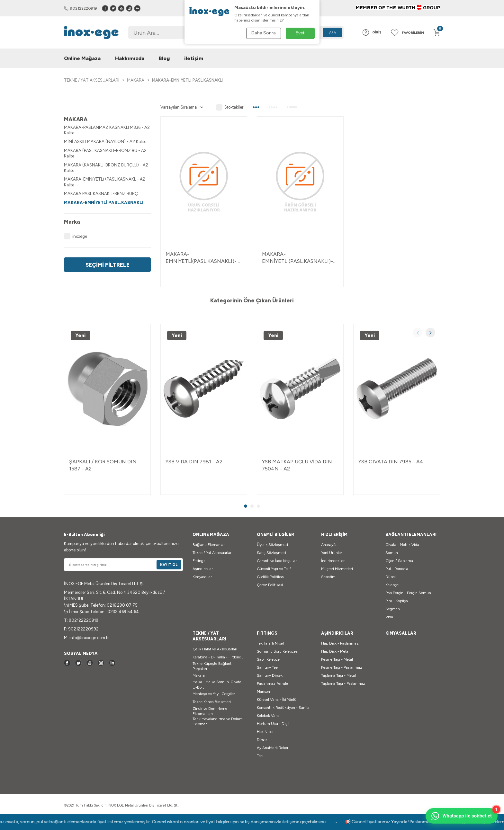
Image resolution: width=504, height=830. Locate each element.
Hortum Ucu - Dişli (273, 724)
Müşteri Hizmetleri (337, 569)
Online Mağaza (82, 58)
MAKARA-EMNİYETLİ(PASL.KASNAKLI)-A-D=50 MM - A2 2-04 (297, 258)
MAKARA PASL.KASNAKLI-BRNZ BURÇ (101, 194)
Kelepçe (392, 585)
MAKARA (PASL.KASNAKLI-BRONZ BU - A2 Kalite (105, 153)
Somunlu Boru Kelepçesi (278, 651)
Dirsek (262, 740)
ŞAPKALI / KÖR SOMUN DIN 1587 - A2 (103, 465)
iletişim (194, 58)
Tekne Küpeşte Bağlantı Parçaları (212, 666)
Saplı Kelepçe (268, 659)
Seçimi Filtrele (108, 265)
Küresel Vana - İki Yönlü (277, 700)
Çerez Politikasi (270, 585)
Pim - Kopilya (397, 601)
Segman (393, 609)
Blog (164, 58)
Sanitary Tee (267, 667)
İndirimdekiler (333, 561)
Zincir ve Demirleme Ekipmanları (210, 711)
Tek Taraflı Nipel (270, 643)
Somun (392, 553)
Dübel (391, 577)
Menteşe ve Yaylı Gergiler (214, 694)
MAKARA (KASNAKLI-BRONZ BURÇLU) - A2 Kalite (106, 168)
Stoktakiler (230, 107)
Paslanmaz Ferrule (272, 683)
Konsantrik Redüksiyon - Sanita (283, 708)
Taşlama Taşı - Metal (338, 675)
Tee (260, 756)
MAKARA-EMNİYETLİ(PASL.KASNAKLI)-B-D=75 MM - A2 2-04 (204, 258)
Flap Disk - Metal (335, 651)
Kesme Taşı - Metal (337, 659)
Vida (389, 617)
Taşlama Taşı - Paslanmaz (343, 683)
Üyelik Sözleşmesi (272, 545)
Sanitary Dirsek (270, 675)
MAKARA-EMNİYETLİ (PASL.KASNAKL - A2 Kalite (105, 182)
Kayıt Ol (169, 565)
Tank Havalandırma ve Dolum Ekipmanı (218, 721)
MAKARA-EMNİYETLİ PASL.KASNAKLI (104, 203)
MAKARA (136, 80)
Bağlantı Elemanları (209, 545)
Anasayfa (329, 545)
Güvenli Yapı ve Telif (274, 569)
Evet (300, 33)
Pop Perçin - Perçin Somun (408, 593)
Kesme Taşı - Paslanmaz (342, 667)
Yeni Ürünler (332, 553)
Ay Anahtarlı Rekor (273, 748)
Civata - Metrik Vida (402, 545)
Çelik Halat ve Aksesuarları (215, 649)
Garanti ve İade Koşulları (277, 561)
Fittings (199, 561)
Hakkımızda (130, 58)
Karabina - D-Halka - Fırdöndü (218, 657)
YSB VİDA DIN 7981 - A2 (194, 462)
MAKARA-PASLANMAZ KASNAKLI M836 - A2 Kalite (107, 130)
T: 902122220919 (81, 620)
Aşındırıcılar (203, 569)
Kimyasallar (202, 577)
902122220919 (81, 8)
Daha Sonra (264, 33)
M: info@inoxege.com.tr (86, 638)
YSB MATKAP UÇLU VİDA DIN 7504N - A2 (297, 465)
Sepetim (328, 577)
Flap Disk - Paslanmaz (340, 643)
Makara (199, 675)
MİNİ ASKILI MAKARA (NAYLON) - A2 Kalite (105, 142)
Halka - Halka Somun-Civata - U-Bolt (218, 684)
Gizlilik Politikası (271, 577)
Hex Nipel (265, 732)
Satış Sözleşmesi (271, 553)
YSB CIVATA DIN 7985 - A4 (391, 462)
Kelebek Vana (268, 716)
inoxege (76, 236)
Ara (333, 33)
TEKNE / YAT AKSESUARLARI (92, 80)
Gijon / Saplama (399, 561)
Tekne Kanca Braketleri (212, 702)
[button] (418, 333)
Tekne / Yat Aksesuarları (212, 553)
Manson (263, 692)
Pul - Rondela (397, 569)
